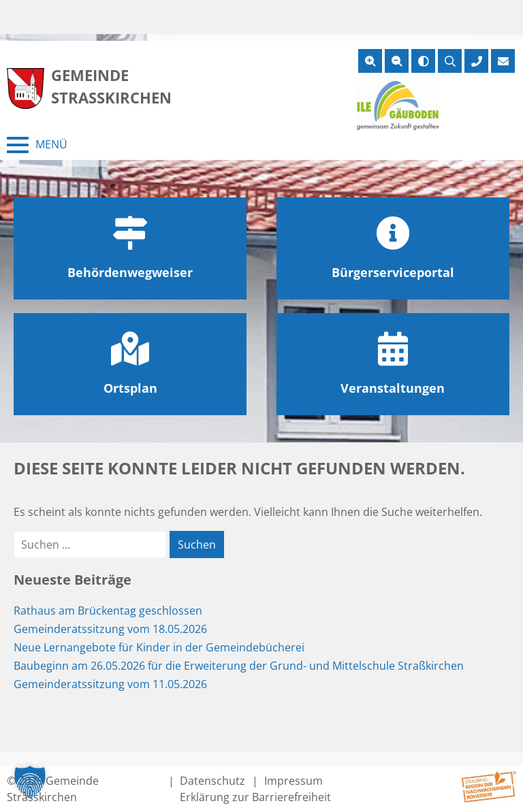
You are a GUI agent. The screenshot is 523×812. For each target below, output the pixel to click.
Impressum (294, 781)
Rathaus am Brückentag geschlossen (108, 611)
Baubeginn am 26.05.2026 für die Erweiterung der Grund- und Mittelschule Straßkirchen (239, 666)
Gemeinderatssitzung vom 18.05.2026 (110, 629)
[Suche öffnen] (450, 61)
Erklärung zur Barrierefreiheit (255, 797)
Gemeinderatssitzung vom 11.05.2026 (110, 684)
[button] (30, 782)
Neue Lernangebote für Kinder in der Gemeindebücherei (159, 647)
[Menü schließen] (37, 145)
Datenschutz (212, 781)
